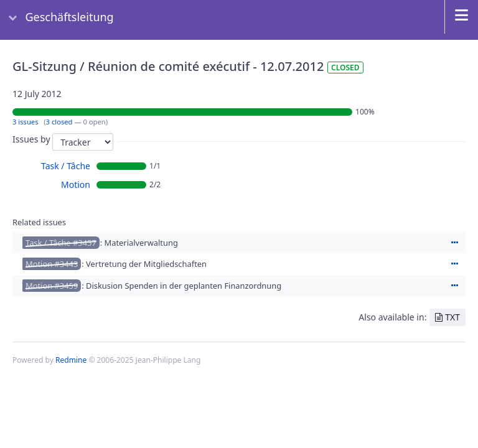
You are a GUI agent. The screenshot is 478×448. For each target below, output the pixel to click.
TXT (452, 317)
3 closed (59, 122)
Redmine (71, 360)
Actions (454, 243)
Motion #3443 (52, 264)
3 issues (26, 122)
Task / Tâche (66, 166)
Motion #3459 (52, 286)
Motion (76, 184)
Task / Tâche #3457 (61, 243)
